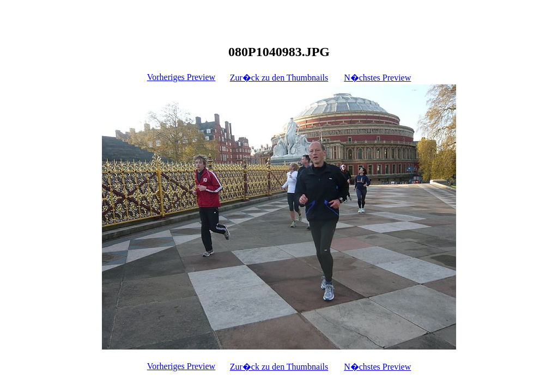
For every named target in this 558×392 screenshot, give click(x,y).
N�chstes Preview (377, 78)
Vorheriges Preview (181, 77)
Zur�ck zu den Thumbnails (279, 78)
